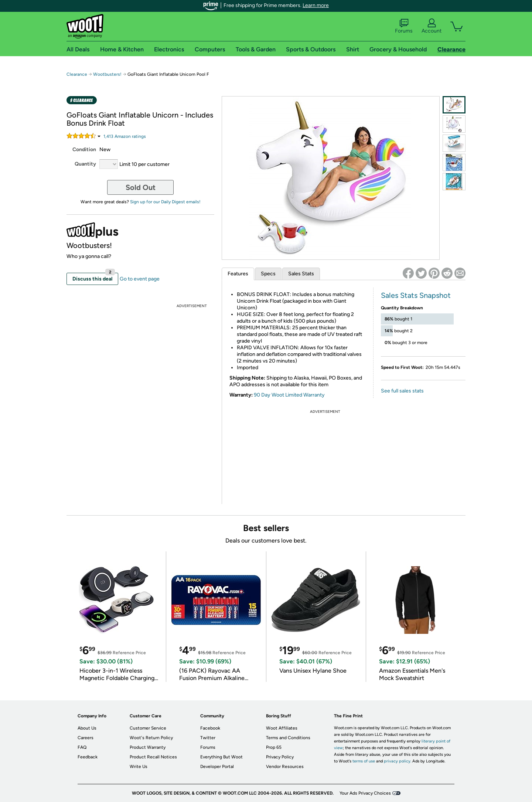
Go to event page (140, 279)
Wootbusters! (108, 74)
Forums (404, 26)
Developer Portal (217, 767)
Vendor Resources (285, 767)
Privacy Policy (280, 757)
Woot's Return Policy (151, 738)
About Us (87, 728)
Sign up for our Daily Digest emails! (165, 202)
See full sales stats (402, 391)
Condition (84, 149)
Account (432, 26)
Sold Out (141, 187)
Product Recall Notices (153, 757)
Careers (86, 738)
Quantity (85, 164)
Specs (268, 274)
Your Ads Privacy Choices (365, 793)
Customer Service (148, 728)
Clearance (77, 74)
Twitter (208, 738)
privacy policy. (398, 761)
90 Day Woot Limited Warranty (289, 395)
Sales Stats (301, 274)
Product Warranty (148, 747)
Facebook (210, 728)
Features (238, 274)
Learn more (316, 5)
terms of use (364, 761)
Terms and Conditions (288, 738)
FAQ (82, 747)
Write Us (139, 767)
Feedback (88, 757)
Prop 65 (274, 747)
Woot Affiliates (282, 728)
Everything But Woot (221, 757)
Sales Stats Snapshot (416, 295)
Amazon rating (125, 136)
